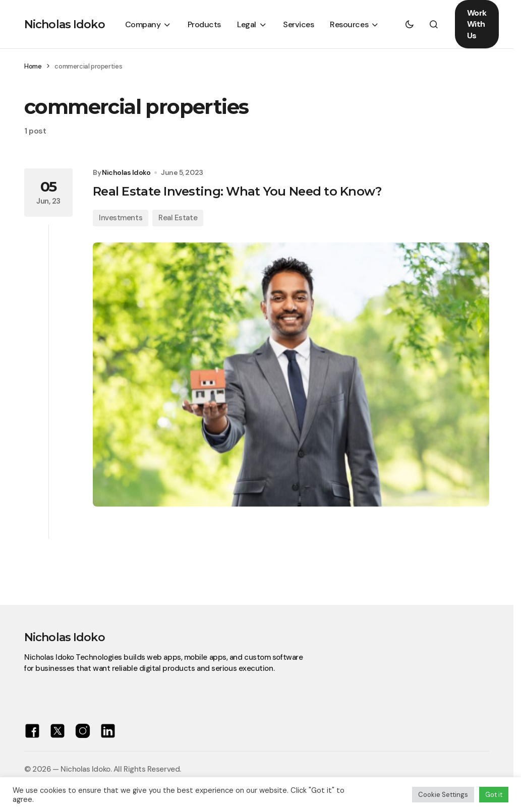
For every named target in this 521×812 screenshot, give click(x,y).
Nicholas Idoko (65, 24)
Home (33, 66)
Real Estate (178, 218)
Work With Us (477, 24)
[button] (410, 24)
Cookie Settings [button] (443, 795)
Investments (121, 218)
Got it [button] (494, 795)
